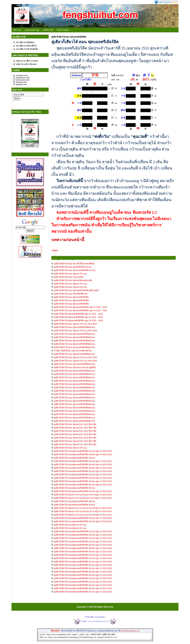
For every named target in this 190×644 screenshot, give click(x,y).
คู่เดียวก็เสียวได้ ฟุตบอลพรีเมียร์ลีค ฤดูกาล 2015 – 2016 (78, 314)
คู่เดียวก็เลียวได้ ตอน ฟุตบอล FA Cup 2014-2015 (76, 324)
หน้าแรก (17, 30)
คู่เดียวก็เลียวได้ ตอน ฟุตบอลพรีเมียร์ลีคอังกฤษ (75, 327)
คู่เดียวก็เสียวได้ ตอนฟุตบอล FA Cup (70, 525)
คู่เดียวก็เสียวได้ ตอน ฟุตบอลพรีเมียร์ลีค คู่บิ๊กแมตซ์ (76, 290)
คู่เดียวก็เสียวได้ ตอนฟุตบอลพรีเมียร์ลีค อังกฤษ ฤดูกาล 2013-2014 (83, 451)
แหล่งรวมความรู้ (32, 30)
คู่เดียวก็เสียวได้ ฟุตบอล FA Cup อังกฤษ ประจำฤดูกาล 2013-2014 (83, 495)
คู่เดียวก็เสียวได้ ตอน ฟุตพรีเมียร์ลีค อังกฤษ (73, 267)
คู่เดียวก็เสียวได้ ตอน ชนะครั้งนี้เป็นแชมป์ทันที (74, 264)
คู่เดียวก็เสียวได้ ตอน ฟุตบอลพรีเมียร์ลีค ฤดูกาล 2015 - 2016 (81, 307)
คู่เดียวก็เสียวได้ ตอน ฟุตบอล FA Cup (70, 274)
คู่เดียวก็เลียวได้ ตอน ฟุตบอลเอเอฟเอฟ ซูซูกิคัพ (75, 367)
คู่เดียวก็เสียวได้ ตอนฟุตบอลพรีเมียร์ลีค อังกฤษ (74, 458)
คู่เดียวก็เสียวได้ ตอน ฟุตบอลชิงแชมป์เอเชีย (73, 280)
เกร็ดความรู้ (48, 30)
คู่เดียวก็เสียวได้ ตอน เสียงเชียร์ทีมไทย (71, 294)
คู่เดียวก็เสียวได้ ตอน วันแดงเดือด (69, 277)
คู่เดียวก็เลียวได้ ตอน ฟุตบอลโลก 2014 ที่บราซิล (75, 424)
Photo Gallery (63, 30)
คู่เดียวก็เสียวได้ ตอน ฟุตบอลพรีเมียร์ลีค (71, 297)
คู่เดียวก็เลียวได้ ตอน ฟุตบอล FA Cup (70, 448)
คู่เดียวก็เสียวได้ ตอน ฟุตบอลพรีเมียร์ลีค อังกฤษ (75, 270)
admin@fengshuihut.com (130, 631)
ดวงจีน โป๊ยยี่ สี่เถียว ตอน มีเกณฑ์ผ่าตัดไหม (73, 351)
